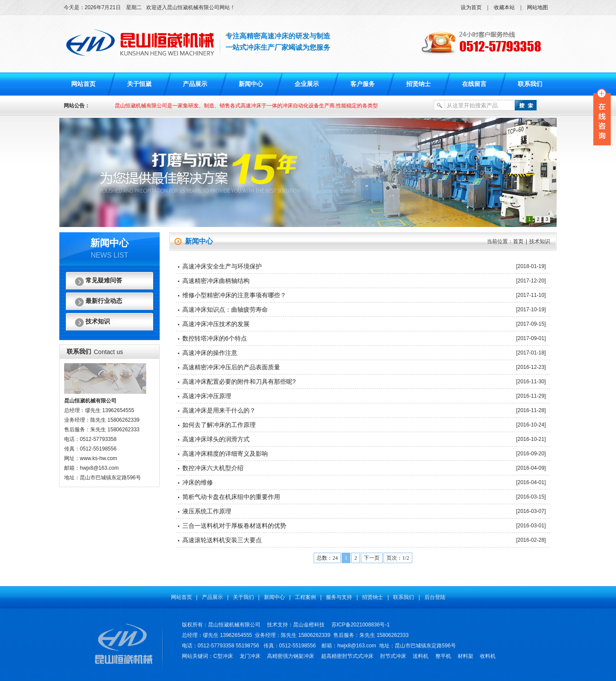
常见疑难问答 (104, 280)
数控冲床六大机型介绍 (213, 468)
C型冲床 (223, 656)
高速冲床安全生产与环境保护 (222, 266)
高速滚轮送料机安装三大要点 (222, 540)
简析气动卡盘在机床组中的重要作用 (231, 497)
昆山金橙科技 (309, 625)
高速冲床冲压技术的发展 (216, 324)
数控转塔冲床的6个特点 (215, 338)
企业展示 (307, 84)
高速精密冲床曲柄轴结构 (216, 281)
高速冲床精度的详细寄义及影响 (225, 454)
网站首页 (83, 84)
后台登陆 (435, 597)
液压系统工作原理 (207, 511)
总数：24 (327, 558)
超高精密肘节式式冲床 (347, 656)
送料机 (421, 656)
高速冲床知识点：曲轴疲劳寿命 (225, 310)
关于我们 (243, 597)
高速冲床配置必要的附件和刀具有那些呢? (239, 382)
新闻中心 (251, 84)
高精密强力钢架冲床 (291, 656)
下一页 (372, 558)
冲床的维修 (198, 482)
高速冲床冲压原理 (207, 396)
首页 (518, 241)
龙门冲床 (250, 656)
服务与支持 (339, 597)
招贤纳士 (418, 84)
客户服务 (363, 84)
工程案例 (305, 597)
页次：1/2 (398, 558)
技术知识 (98, 322)
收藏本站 (504, 7)
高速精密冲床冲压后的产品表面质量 (231, 367)
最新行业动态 (104, 301)
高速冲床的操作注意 (210, 353)
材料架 (465, 656)
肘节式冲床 (393, 656)
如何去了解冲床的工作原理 (219, 425)
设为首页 (471, 7)
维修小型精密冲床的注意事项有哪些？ (234, 295)
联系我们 (530, 84)
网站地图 (537, 7)
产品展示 (195, 84)
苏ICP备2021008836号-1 (361, 625)
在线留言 (474, 84)
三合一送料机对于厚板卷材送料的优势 (234, 526)
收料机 (488, 656)
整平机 (443, 656)
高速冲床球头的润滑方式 (216, 439)
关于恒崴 (139, 84)
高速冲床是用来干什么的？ (219, 410)
